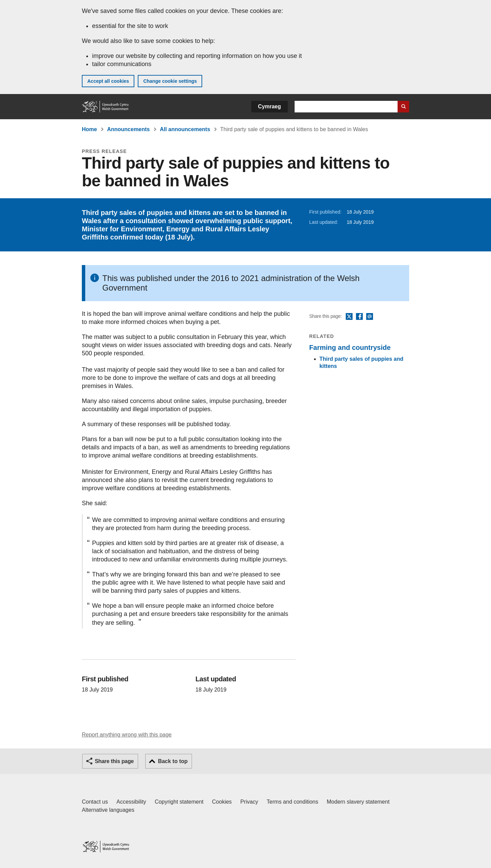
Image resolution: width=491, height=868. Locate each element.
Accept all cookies (108, 81)
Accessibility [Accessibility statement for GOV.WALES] (131, 802)
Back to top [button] (173, 761)
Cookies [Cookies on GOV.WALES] (222, 802)
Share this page (114, 761)
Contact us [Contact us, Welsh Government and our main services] (95, 802)
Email (370, 317)
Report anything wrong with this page (127, 735)
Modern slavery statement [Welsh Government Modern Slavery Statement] (358, 802)
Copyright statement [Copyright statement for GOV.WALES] (179, 802)
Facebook (359, 317)
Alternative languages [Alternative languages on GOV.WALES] (108, 810)
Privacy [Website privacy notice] (249, 802)
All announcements (185, 129)
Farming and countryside (350, 347)
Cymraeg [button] (270, 106)
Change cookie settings (170, 81)
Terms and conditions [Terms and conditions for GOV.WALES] (292, 802)
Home (89, 129)
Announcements (128, 129)
